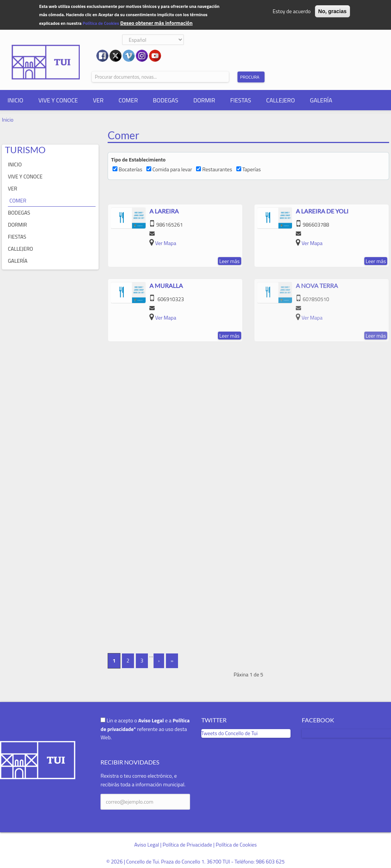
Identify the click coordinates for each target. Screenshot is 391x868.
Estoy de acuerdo (292, 11)
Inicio (8, 120)
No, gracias (332, 11)
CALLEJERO (280, 100)
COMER (128, 100)
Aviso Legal (147, 844)
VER (98, 100)
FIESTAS (241, 100)
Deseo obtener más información (156, 23)
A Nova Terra (317, 286)
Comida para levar (172, 169)
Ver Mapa (166, 243)
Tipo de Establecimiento (138, 159)
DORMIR (204, 100)
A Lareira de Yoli (322, 211)
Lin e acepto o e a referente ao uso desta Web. (145, 729)
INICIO (15, 100)
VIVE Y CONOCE (58, 100)
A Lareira (164, 211)
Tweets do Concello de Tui (230, 733)
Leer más (230, 261)
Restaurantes (217, 169)
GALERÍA (321, 100)
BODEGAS (165, 100)
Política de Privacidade (187, 844)
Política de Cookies (101, 23)
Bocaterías (130, 169)
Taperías (252, 169)
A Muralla (166, 286)
